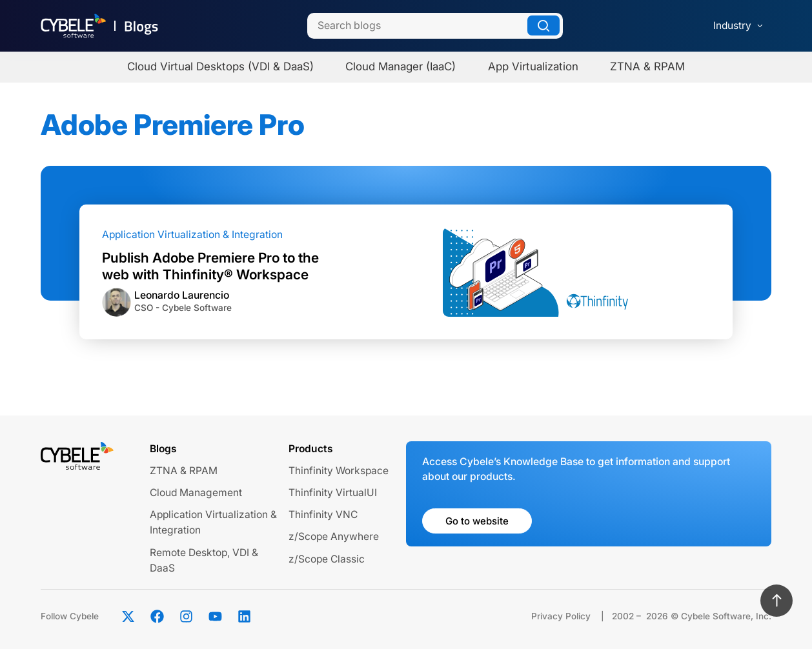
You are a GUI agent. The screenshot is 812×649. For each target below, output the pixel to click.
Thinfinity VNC (323, 514)
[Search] (435, 26)
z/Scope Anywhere (334, 536)
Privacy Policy (561, 616)
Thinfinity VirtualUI (333, 493)
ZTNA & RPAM (184, 471)
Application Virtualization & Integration (192, 235)
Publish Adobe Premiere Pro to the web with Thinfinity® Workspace (210, 266)
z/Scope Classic (327, 559)
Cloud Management (196, 493)
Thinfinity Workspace (339, 471)
